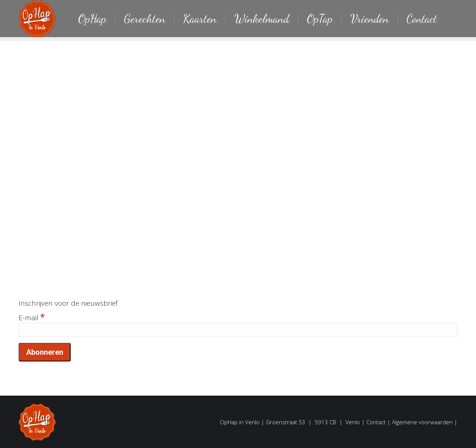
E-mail (32, 318)
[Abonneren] (45, 352)
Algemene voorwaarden (422, 422)
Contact (376, 422)
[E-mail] (238, 330)
